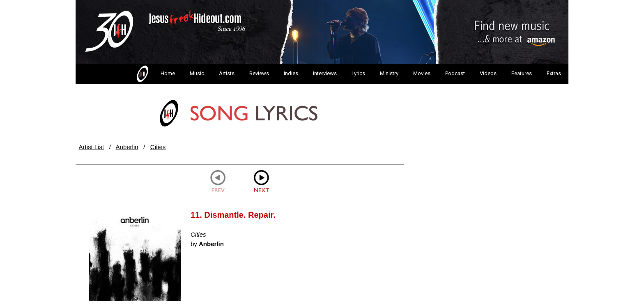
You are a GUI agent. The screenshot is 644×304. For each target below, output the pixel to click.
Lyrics (358, 73)
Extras (554, 73)
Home (155, 74)
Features (522, 73)
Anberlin (127, 147)
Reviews (259, 73)
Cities (158, 147)
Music (197, 73)
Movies (422, 73)
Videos (488, 73)
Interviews (325, 73)
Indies (291, 73)
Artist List (92, 147)
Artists (227, 73)
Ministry (389, 73)
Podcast (455, 73)
